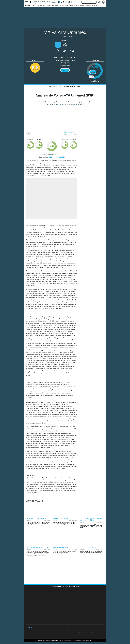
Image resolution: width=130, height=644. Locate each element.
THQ (68, 62)
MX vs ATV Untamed (65, 32)
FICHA (50, 87)
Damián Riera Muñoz (66, 132)
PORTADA (28, 6)
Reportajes (55, 6)
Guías (44, 6)
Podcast (96, 6)
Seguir (93, 72)
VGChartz (68, 637)
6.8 (35, 68)
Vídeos (78, 87)
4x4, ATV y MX (65, 37)
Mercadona (43, 1)
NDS (50, 157)
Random (76, 6)
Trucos (67, 6)
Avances (62, 6)
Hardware (82, 6)
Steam (36, 3)
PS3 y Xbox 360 (59, 157)
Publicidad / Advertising (84, 631)
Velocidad (73, 37)
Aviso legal (95, 631)
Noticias (34, 6)
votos (95, 81)
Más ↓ (54, 2)
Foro (72, 6)
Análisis (40, 6)
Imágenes (73, 87)
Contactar (68, 633)
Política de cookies (96, 633)
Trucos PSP (65, 70)
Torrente (48, 1)
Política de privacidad (84, 633)
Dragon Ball (37, 1)
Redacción (68, 631)
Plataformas (89, 6)
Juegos (49, 6)
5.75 (95, 67)
